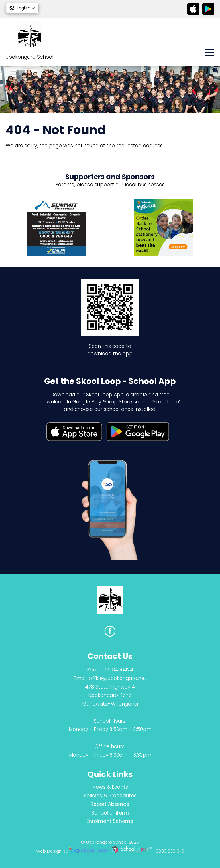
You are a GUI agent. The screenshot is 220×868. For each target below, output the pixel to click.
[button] (22, 8)
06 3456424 (119, 670)
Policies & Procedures (110, 796)
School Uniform (110, 813)
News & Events (110, 787)
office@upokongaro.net (118, 678)
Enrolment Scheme (110, 821)
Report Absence (110, 804)
